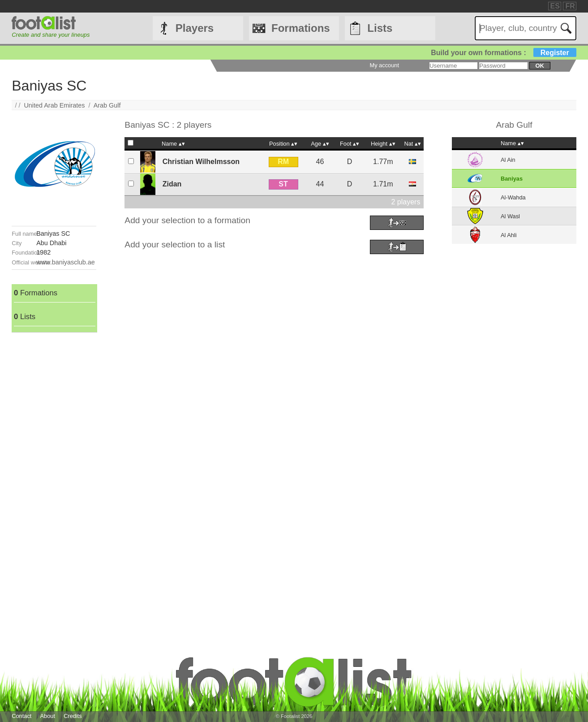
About (48, 716)
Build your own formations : (503, 53)
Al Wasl (510, 216)
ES (555, 6)
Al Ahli (509, 235)
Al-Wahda (513, 197)
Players (195, 28)
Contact (21, 716)
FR (570, 6)
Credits (73, 716)
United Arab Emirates (54, 105)
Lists (380, 28)
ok (539, 66)
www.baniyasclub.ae (65, 262)
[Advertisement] (54, 467)
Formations (301, 28)
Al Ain (508, 160)
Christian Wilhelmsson (201, 162)
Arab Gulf (107, 105)
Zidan (172, 184)
